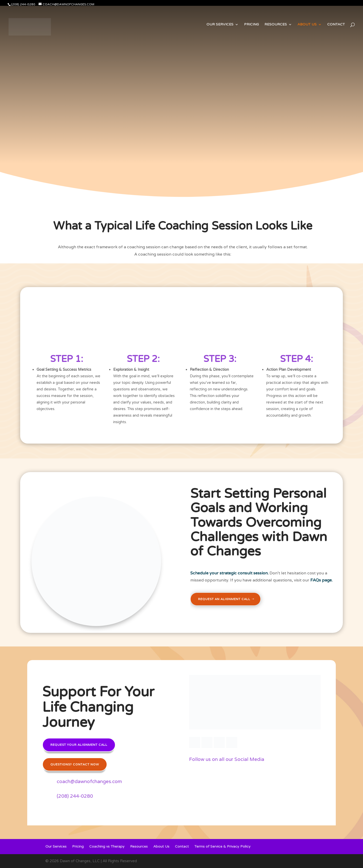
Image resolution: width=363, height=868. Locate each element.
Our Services (220, 25)
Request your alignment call (79, 745)
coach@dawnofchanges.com (89, 782)
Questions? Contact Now (75, 764)
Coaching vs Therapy (107, 847)
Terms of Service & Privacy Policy (222, 847)
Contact (336, 25)
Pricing (251, 25)
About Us (307, 25)
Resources (276, 25)
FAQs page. (321, 580)
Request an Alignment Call (224, 599)
